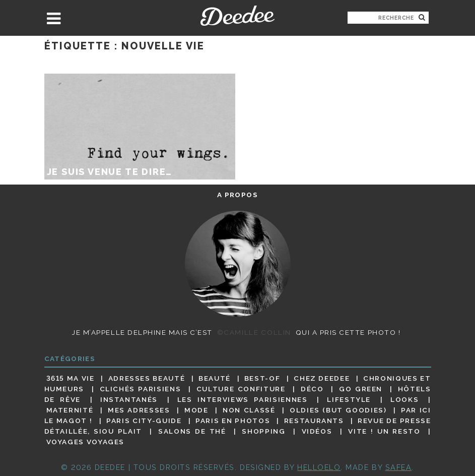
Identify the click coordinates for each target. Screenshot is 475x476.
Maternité (70, 410)
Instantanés (129, 399)
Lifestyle (349, 399)
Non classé (249, 410)
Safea (399, 467)
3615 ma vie (71, 378)
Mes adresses (139, 410)
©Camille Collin (254, 332)
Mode (196, 410)
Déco (312, 389)
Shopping (263, 431)
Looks (404, 399)
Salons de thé (192, 431)
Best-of (262, 378)
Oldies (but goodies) (338, 410)
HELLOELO (319, 467)
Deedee (237, 16)
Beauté (215, 378)
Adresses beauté (147, 378)
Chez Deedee (322, 378)
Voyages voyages (85, 442)
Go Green (361, 389)
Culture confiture (241, 389)
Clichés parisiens (141, 389)
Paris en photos (233, 421)
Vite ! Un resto (384, 431)
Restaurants (314, 421)
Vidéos (317, 431)
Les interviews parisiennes (243, 399)
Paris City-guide (144, 421)
